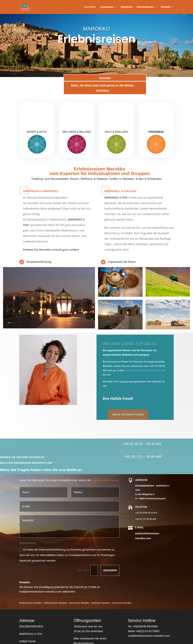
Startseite (90, 7)
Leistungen (107, 7)
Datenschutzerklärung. (105, 480)
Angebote (127, 7)
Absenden (110, 570)
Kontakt (166, 7)
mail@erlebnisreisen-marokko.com (145, 370)
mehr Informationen (79, 415)
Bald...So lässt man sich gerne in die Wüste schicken (103, 88)
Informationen (145, 7)
